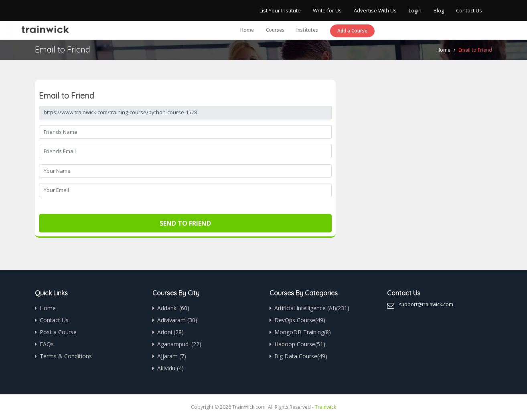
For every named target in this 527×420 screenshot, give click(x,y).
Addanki (173, 308)
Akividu (170, 368)
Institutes (307, 30)
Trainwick (325, 407)
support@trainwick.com (426, 304)
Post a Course (58, 332)
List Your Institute (280, 10)
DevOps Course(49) (300, 320)
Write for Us (327, 10)
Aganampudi (179, 344)
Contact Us (469, 10)
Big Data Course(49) (301, 356)
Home (247, 30)
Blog (439, 10)
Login (415, 10)
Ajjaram (172, 356)
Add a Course (352, 31)
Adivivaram (177, 320)
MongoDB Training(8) (303, 332)
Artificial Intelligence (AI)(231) (312, 308)
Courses (275, 30)
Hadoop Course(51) (300, 344)
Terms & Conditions (66, 356)
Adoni (170, 332)
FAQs (47, 344)
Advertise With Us (375, 10)
